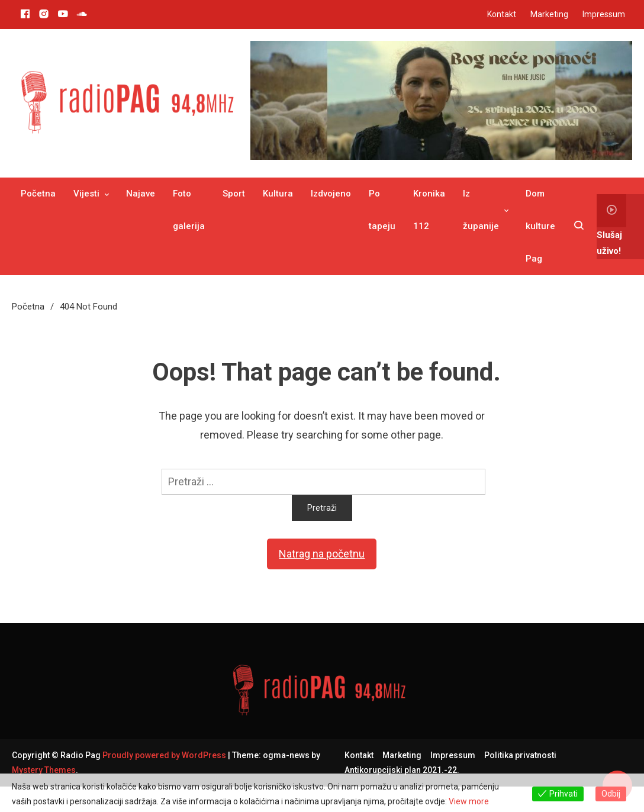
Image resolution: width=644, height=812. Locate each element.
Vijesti (86, 194)
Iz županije (481, 210)
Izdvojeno (331, 194)
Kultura (278, 194)
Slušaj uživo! (611, 225)
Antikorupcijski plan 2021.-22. (402, 770)
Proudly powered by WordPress (165, 755)
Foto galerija (189, 210)
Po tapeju (382, 210)
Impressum (604, 14)
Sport (234, 194)
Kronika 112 (429, 210)
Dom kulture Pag (540, 226)
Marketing (549, 14)
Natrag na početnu (322, 554)
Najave (141, 194)
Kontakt (502, 14)
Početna (38, 194)
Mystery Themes (44, 770)
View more (469, 801)
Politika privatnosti (520, 755)
